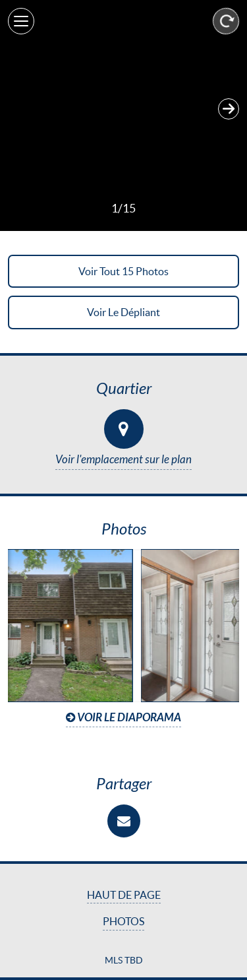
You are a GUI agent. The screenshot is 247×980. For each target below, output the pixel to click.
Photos (123, 921)
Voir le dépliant (123, 312)
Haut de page (124, 895)
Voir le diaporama (123, 718)
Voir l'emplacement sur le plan (123, 460)
